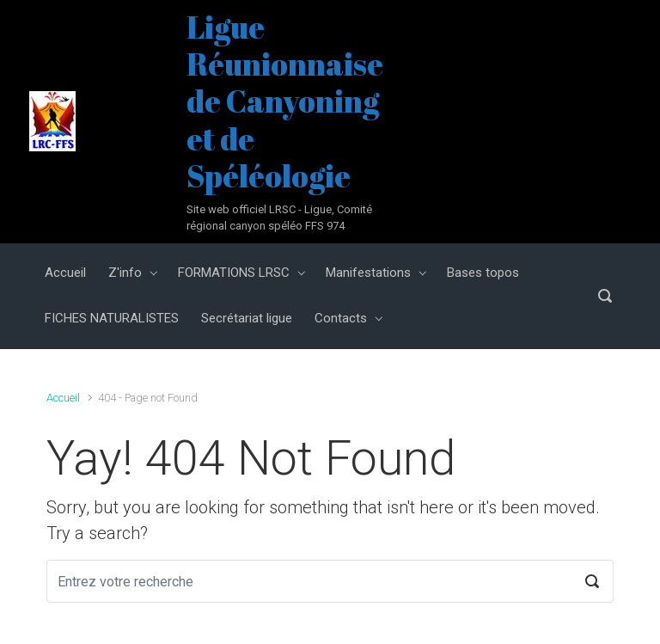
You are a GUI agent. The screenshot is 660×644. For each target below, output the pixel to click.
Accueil (63, 398)
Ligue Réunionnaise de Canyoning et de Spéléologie (285, 101)
